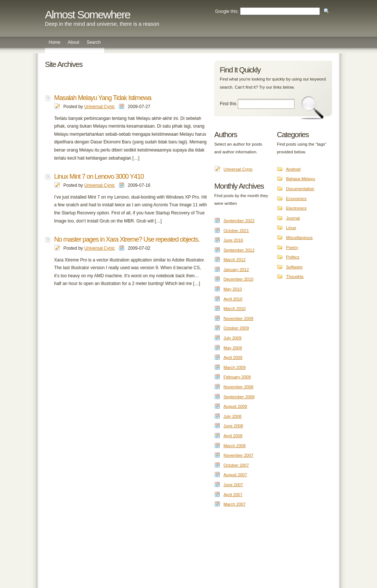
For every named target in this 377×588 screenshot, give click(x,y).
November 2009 (238, 318)
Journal (293, 218)
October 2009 (236, 328)
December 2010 (238, 279)
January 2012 (236, 270)
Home (54, 42)
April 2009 (233, 357)
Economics (296, 199)
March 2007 (235, 504)
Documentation (300, 189)
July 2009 (232, 338)
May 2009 (233, 348)
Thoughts (295, 277)
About (73, 42)
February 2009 (237, 377)
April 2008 (233, 436)
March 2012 (235, 260)
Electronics (296, 208)
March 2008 (235, 446)
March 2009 (235, 367)
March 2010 (235, 309)
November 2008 (238, 387)
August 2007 (235, 475)
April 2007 (233, 495)
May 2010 (233, 289)
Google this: (227, 11)
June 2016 (233, 240)
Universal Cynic (100, 107)
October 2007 (236, 465)
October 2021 (236, 231)
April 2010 (233, 299)
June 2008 (233, 426)
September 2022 (239, 221)
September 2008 (239, 397)
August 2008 (235, 406)
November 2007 (238, 455)
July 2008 (232, 416)
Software (294, 267)
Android (293, 169)
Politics (293, 257)
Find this (228, 104)
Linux (291, 228)
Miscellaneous (299, 238)
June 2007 (233, 485)
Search (94, 42)
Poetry (292, 247)
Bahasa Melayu (301, 179)
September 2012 (239, 250)
